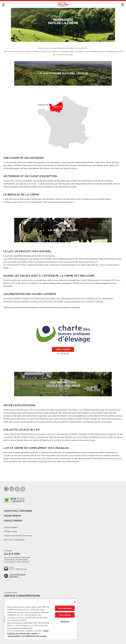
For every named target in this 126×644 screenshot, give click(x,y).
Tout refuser (65, 615)
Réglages (65, 622)
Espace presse (13, 521)
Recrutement (13, 516)
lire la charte (63, 349)
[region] (41, 619)
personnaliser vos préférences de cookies (27, 636)
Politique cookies (11, 531)
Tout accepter (65, 608)
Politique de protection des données (18, 536)
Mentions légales (11, 527)
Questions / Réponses (18, 511)
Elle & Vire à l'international (14, 540)
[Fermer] (75, 602)
